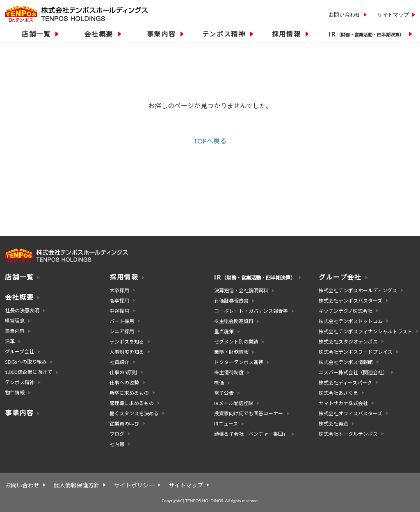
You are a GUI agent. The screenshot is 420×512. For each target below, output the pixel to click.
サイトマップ (393, 15)
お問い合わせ (345, 15)
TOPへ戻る (210, 141)
